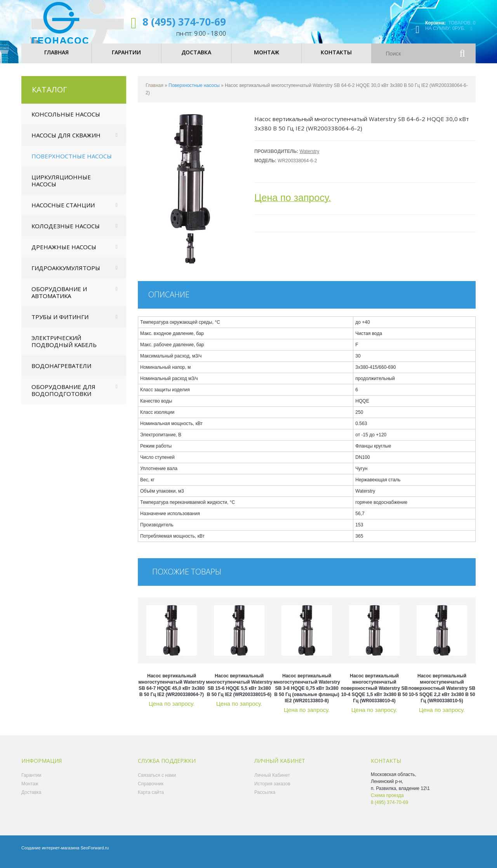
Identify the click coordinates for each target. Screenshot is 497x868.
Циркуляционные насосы (61, 187)
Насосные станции (63, 212)
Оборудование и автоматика (59, 299)
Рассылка (265, 799)
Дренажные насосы (64, 253)
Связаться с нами (157, 782)
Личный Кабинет (272, 782)
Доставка (31, 799)
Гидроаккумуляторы (66, 274)
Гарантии (31, 782)
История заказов (272, 790)
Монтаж (30, 790)
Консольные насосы (66, 121)
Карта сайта (151, 799)
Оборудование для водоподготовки (63, 397)
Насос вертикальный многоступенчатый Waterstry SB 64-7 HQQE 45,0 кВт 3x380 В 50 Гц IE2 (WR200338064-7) (172, 692)
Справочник (151, 790)
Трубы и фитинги (60, 323)
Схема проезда (387, 802)
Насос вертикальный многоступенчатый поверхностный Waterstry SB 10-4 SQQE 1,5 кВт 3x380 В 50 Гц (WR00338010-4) (374, 695)
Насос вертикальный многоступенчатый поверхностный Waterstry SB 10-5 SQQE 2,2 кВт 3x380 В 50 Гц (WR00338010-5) (442, 695)
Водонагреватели (61, 372)
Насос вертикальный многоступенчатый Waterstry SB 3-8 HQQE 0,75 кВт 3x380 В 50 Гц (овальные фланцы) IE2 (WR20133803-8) (307, 695)
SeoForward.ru (95, 854)
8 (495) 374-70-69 (184, 22)
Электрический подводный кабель (64, 348)
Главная (155, 92)
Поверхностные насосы (72, 163)
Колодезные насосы (66, 233)
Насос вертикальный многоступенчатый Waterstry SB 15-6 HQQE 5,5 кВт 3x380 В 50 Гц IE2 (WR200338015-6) (239, 692)
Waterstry (309, 158)
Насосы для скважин (66, 142)
